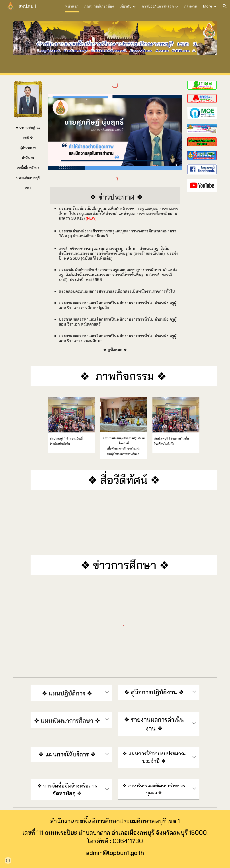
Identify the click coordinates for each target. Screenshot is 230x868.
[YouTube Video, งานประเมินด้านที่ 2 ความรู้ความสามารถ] (185, 523)
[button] (225, 6)
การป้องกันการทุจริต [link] (158, 6)
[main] (28, 156)
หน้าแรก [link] (72, 6)
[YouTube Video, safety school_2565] (115, 523)
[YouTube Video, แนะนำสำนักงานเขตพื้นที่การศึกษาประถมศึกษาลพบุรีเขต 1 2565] (45, 523)
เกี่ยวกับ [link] (126, 6)
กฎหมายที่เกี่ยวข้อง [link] (99, 6)
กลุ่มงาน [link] (191, 6)
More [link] (208, 6)
